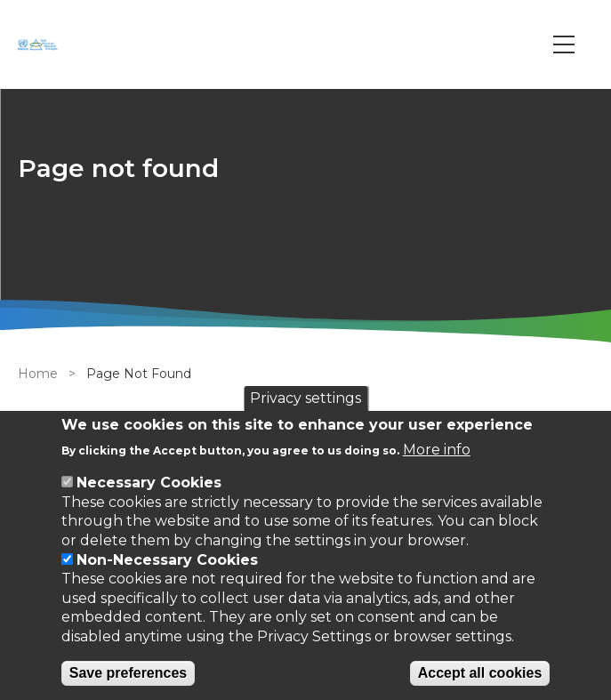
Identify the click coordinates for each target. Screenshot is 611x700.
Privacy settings (305, 398)
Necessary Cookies (149, 483)
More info (437, 450)
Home (38, 374)
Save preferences (129, 673)
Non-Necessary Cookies (167, 560)
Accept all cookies (480, 673)
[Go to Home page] (40, 44)
